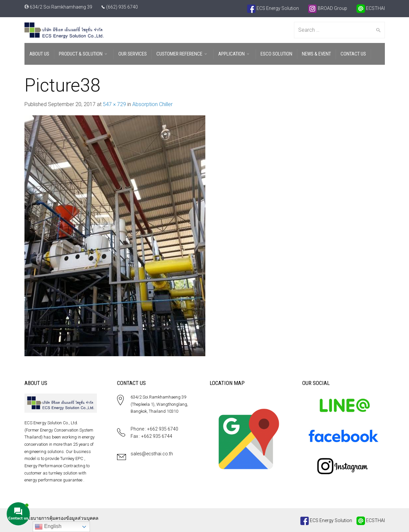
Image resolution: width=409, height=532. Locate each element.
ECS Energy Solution (273, 8)
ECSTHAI (371, 8)
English (48, 527)
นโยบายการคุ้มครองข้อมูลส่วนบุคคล (61, 518)
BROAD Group (328, 8)
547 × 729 (114, 104)
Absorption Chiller (152, 104)
